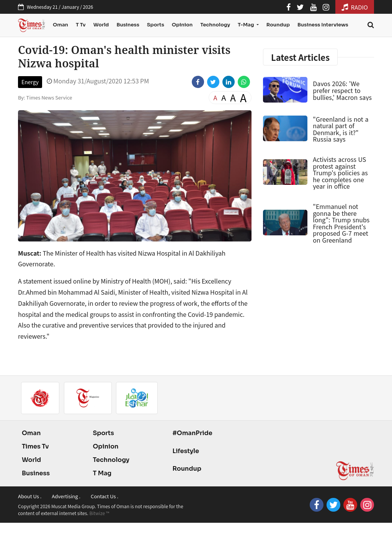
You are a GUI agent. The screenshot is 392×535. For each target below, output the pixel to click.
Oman (60, 25)
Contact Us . (105, 496)
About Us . (30, 496)
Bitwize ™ (99, 513)
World (101, 25)
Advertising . (66, 496)
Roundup (278, 25)
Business (128, 25)
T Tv (81, 25)
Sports (156, 25)
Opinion (182, 25)
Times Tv (35, 446)
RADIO (355, 7)
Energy (30, 82)
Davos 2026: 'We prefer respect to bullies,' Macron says (342, 90)
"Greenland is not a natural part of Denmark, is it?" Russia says (341, 129)
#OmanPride (192, 433)
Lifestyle (186, 451)
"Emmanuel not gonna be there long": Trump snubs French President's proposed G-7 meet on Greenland (341, 223)
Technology (215, 25)
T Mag (102, 473)
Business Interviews (323, 25)
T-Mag (246, 25)
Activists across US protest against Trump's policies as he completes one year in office (340, 173)
